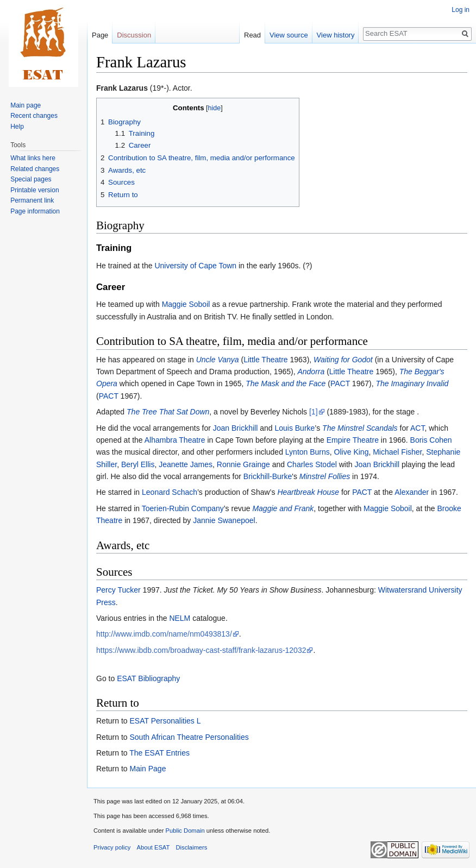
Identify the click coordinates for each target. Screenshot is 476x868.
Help (17, 127)
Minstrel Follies (325, 476)
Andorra (311, 372)
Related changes (35, 169)
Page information (35, 211)
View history (336, 35)
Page (100, 35)
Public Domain (185, 831)
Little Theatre (265, 360)
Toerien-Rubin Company (183, 508)
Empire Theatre (353, 440)
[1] (314, 412)
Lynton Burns (308, 452)
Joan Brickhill (235, 428)
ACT (417, 428)
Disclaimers (192, 847)
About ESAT (154, 847)
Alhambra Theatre (175, 440)
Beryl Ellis (138, 464)
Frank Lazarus (122, 88)
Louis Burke (295, 428)
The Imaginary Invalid (412, 383)
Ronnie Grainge (243, 464)
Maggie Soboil (186, 304)
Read (252, 35)
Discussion (134, 35)
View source (289, 35)
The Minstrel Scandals (360, 428)
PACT (340, 383)
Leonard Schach (170, 492)
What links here (33, 158)
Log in (461, 10)
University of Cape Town (195, 266)
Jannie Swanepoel (224, 520)
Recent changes (34, 116)
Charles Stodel (312, 464)
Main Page (148, 769)
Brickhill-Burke (268, 476)
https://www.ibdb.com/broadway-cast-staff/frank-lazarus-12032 (201, 650)
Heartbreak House (308, 492)
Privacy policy (112, 847)
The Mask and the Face (286, 383)
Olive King (352, 452)
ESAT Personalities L (165, 721)
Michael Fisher (397, 452)
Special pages (31, 179)
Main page (26, 105)
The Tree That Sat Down (168, 412)
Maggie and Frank (283, 508)
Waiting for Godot (343, 360)
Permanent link (32, 200)
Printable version (35, 190)
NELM (180, 618)
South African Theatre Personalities (189, 737)
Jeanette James (186, 464)
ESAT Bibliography (148, 678)
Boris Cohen (431, 440)
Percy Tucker (118, 590)
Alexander (412, 492)
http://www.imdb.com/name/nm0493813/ (164, 634)
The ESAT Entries (159, 753)
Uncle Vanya (218, 360)
